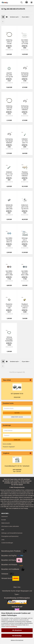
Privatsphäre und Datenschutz (10, 536)
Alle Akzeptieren (17, 630)
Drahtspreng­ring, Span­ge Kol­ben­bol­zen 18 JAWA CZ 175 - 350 (9, 141)
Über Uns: (17, 587)
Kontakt (4, 520)
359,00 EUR (17, 397)
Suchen (17, 413)
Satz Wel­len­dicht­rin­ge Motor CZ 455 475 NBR (9, 240)
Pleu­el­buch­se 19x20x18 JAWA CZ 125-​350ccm (25, 306)
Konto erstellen (7, 444)
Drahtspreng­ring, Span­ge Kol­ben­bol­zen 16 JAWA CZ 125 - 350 (25, 75)
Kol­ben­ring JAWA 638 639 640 (9, 108)
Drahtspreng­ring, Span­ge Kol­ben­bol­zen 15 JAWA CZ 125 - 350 (25, 108)
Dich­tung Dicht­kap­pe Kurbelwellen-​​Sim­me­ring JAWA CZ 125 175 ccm (9, 339)
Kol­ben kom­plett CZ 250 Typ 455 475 (25, 207)
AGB (3, 530)
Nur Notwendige (17, 636)
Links (3, 540)
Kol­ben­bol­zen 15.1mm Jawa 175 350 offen (9, 174)
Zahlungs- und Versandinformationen (12, 533)
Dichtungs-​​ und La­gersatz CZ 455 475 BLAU (25, 240)
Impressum (5, 516)
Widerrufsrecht (6, 523)
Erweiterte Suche (17, 417)
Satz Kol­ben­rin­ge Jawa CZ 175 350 (25, 42)
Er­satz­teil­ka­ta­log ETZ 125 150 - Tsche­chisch (17, 466)
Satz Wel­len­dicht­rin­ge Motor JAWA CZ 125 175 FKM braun (9, 273)
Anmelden (17, 440)
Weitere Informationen (17, 640)
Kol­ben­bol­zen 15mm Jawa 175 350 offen (25, 141)
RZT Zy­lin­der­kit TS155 (17, 394)
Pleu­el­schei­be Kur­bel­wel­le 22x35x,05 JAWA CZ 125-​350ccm (9, 306)
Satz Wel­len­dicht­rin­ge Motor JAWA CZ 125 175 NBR (25, 273)
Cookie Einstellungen (7, 543)
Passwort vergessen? (9, 447)
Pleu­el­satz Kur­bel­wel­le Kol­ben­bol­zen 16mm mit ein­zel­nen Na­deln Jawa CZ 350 (25, 174)
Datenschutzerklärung (11, 627)
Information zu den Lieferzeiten (10, 526)
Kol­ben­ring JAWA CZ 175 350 (9, 42)
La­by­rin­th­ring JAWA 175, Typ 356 (9, 75)
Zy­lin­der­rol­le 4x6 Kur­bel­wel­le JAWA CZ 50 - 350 (9, 207)
